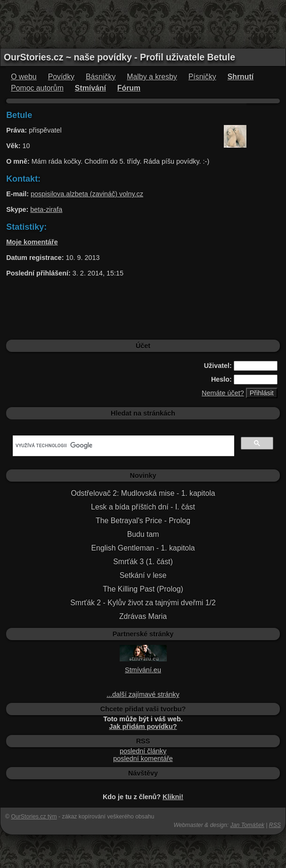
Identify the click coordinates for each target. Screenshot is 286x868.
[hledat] (123, 446)
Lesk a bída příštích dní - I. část (143, 507)
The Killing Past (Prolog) (143, 589)
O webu (24, 77)
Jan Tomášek (247, 825)
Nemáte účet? (223, 393)
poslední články (143, 751)
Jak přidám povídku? (143, 726)
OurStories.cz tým (34, 817)
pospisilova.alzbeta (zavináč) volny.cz (87, 194)
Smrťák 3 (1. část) (143, 562)
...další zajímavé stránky (143, 694)
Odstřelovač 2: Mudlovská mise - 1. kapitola (143, 493)
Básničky (101, 77)
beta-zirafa (46, 209)
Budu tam (143, 534)
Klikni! (173, 797)
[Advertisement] (143, 24)
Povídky (61, 77)
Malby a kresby (152, 77)
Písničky (202, 77)
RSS (275, 825)
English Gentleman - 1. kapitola (143, 548)
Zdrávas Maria (143, 616)
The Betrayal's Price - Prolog (143, 521)
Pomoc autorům (37, 88)
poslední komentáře (143, 759)
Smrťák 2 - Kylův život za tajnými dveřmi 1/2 (143, 603)
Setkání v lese (143, 575)
